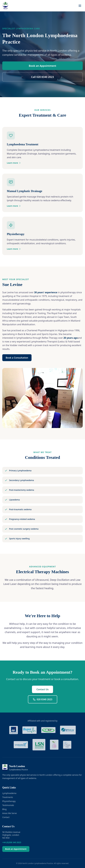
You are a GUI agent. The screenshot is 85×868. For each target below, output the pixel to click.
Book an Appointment (42, 66)
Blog (4, 809)
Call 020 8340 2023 (42, 77)
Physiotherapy (9, 801)
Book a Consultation (17, 358)
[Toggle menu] (80, 6)
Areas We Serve (9, 813)
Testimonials (8, 805)
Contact (6, 817)
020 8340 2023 (43, 699)
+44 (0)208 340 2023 (12, 842)
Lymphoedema (9, 793)
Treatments (8, 797)
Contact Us (43, 689)
